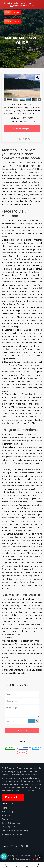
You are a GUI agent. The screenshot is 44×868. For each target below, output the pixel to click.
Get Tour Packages (22, 129)
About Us (6, 815)
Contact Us (22, 730)
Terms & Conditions (11, 823)
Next (39, 100)
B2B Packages (12, 21)
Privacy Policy (8, 827)
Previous (5, 100)
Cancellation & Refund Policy (15, 831)
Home (4, 808)
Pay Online (13, 797)
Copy (22, 753)
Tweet (35, 748)
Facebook (23, 748)
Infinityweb (33, 859)
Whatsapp (10, 748)
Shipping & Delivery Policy (14, 834)
